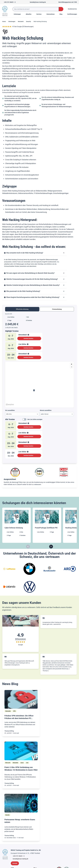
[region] (39, 384)
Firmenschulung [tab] (57, 309)
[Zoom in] (72, 364)
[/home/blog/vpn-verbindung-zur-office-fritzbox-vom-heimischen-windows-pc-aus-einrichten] (21, 699)
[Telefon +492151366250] (9, 2)
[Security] (7, 815)
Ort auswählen (10, 410)
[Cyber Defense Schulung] (17, 525)
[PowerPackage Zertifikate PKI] (47, 525)
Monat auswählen (46, 410)
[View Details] (28, 335)
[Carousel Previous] (28, 547)
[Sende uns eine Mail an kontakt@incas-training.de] (37, 2)
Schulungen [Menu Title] (18, 14)
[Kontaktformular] (15, 863)
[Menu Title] (30, 14)
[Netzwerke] (8, 711)
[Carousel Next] (51, 547)
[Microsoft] (8, 763)
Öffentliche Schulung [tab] (22, 309)
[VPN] (14, 711)
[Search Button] (61, 9)
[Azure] (22, 763)
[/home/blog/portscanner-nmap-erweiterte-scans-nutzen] (21, 803)
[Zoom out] (72, 367)
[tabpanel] (39, 387)
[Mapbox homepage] (10, 405)
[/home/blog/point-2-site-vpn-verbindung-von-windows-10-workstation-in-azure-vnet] (21, 751)
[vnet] (27, 763)
